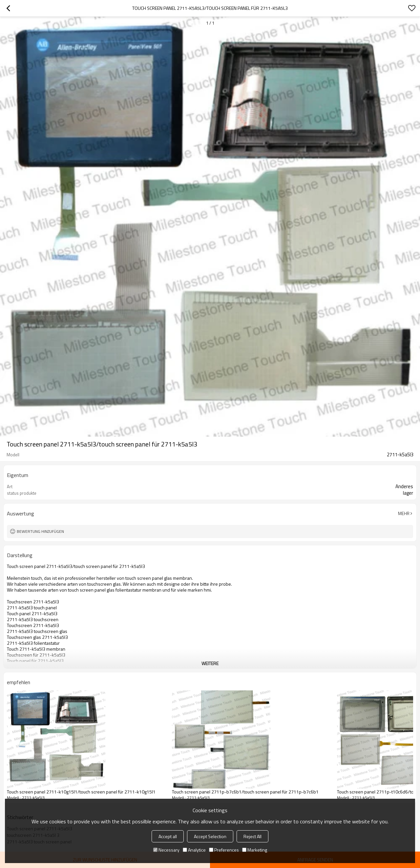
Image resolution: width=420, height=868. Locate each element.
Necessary (166, 850)
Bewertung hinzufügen (40, 531)
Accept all (168, 836)
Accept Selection (210, 836)
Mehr (404, 513)
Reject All (252, 836)
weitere (210, 663)
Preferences (224, 850)
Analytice (194, 850)
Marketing (255, 850)
